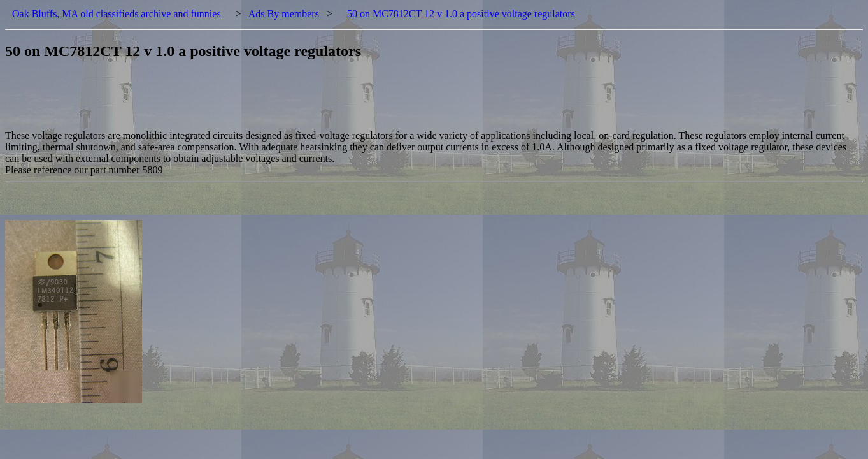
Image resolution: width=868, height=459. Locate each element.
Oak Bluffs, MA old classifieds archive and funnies (117, 14)
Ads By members (284, 14)
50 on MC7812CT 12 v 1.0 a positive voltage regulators (461, 14)
